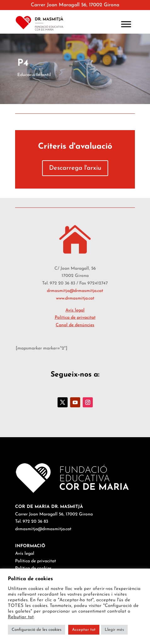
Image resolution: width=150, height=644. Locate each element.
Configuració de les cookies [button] (36, 630)
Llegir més (114, 630)
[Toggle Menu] (126, 24)
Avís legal (75, 310)
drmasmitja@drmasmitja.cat (75, 291)
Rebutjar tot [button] (21, 617)
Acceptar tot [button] (84, 630)
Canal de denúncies (75, 325)
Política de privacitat (75, 318)
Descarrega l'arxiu (75, 168)
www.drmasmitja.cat (75, 298)
